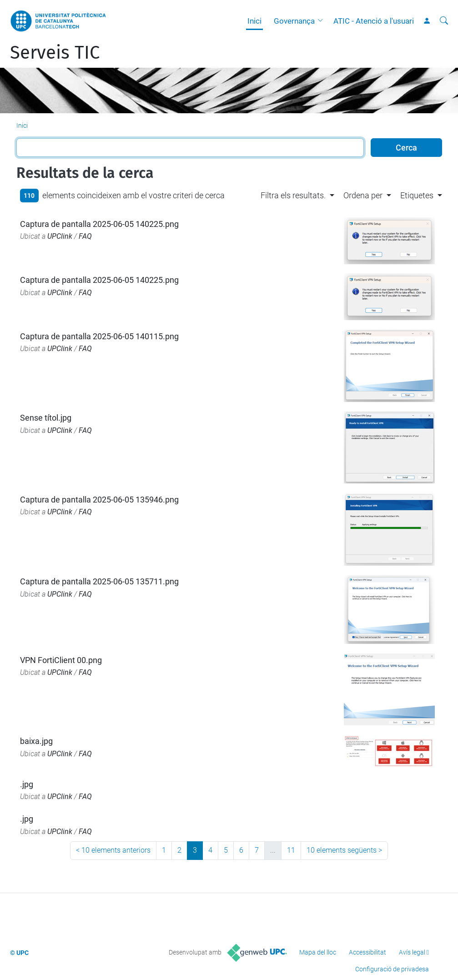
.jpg (27, 784)
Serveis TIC (55, 53)
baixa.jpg (36, 741)
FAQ (85, 236)
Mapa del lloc (318, 952)
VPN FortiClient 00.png (61, 660)
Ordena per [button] (363, 195)
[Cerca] (444, 21)
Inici (254, 21)
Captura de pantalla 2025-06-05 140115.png (99, 336)
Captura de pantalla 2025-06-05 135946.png (99, 500)
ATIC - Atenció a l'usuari (374, 21)
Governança (294, 21)
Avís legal (412, 952)
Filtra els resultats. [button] (293, 195)
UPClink (60, 236)
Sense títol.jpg (46, 418)
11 (291, 850)
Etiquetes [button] (417, 195)
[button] (322, 21)
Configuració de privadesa (392, 969)
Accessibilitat (367, 952)
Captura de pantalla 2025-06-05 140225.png (99, 224)
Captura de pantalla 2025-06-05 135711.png (99, 581)
